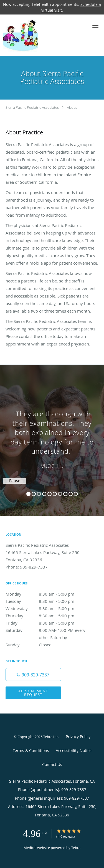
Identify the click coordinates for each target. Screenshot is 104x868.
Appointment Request (33, 693)
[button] (95, 26)
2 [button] (34, 494)
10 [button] (76, 494)
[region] (52, 435)
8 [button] (65, 494)
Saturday (46, 630)
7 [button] (60, 494)
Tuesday (46, 601)
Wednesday (46, 608)
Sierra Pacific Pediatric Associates (32, 107)
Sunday (46, 645)
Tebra (76, 848)
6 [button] (55, 494)
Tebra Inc (51, 737)
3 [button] (39, 494)
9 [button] (71, 494)
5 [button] (50, 494)
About (72, 107)
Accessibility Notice (74, 750)
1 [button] (28, 494)
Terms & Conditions (31, 750)
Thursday (46, 616)
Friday (46, 623)
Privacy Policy (78, 737)
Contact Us (52, 764)
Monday (46, 594)
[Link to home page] (25, 35)
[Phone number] (33, 674)
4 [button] (44, 494)
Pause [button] (15, 481)
